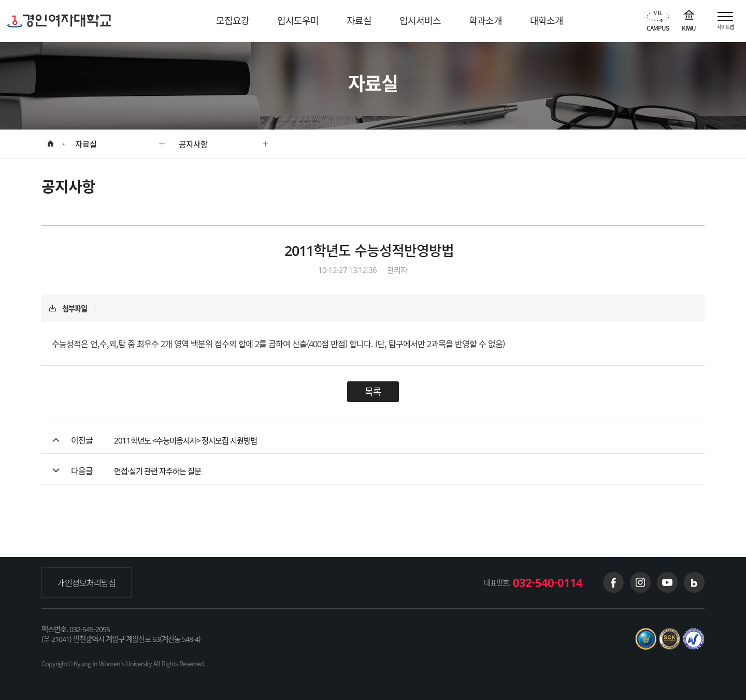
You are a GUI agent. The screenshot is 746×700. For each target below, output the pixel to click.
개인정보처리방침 (87, 582)
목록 (373, 391)
